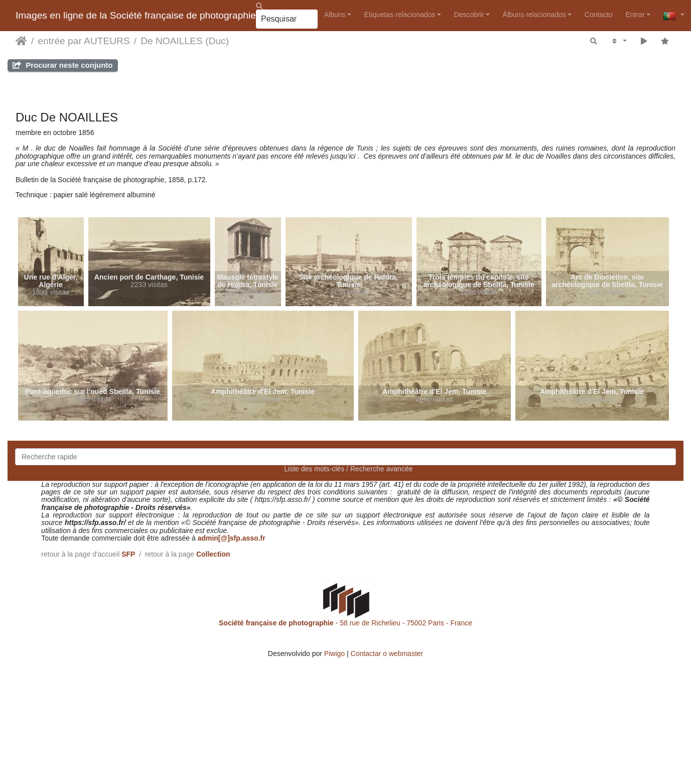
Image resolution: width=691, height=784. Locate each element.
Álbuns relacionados (534, 15)
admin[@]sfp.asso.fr (232, 538)
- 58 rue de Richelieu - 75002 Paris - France (345, 623)
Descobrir (469, 15)
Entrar (635, 15)
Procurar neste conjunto (63, 65)
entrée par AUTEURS (84, 41)
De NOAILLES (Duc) (185, 41)
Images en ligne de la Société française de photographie (136, 15)
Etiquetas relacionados (400, 15)
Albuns (335, 15)
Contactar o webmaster (387, 654)
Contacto (599, 15)
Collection (213, 554)
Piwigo (334, 654)
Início (21, 41)
